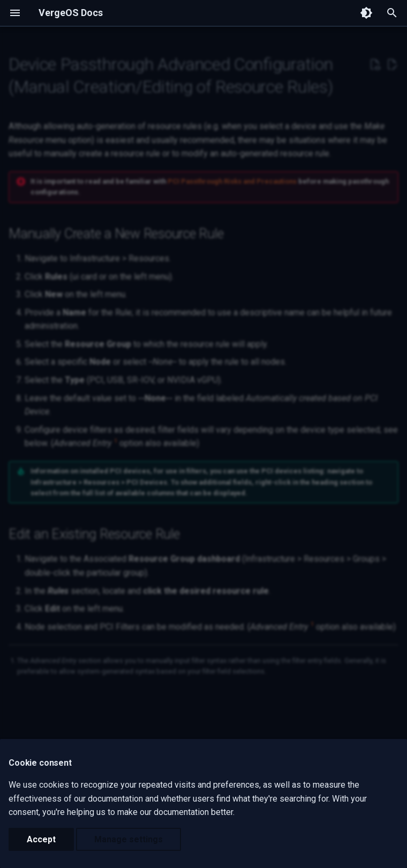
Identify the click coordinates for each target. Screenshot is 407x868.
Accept (41, 839)
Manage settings (129, 839)
